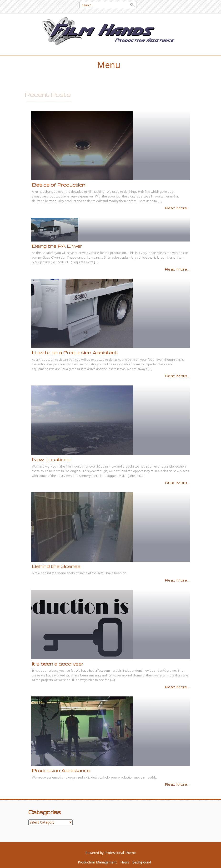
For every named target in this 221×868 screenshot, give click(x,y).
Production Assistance (61, 770)
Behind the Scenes (56, 566)
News (125, 862)
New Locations (51, 459)
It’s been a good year (58, 664)
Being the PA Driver (57, 246)
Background (142, 862)
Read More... (177, 208)
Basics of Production (59, 185)
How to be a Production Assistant (75, 353)
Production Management (97, 862)
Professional (114, 853)
